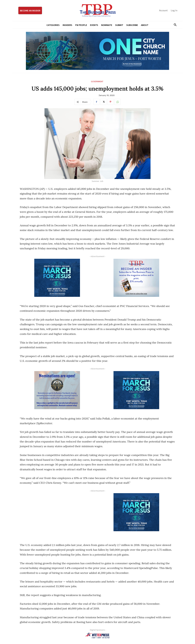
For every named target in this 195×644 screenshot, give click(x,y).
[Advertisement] (57, 514)
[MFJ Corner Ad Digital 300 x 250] (57, 278)
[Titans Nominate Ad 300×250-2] (57, 390)
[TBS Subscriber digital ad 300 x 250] (136, 278)
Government (97, 82)
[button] (174, 25)
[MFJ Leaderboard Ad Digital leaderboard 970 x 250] (97, 51)
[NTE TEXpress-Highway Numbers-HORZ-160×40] (97, 635)
